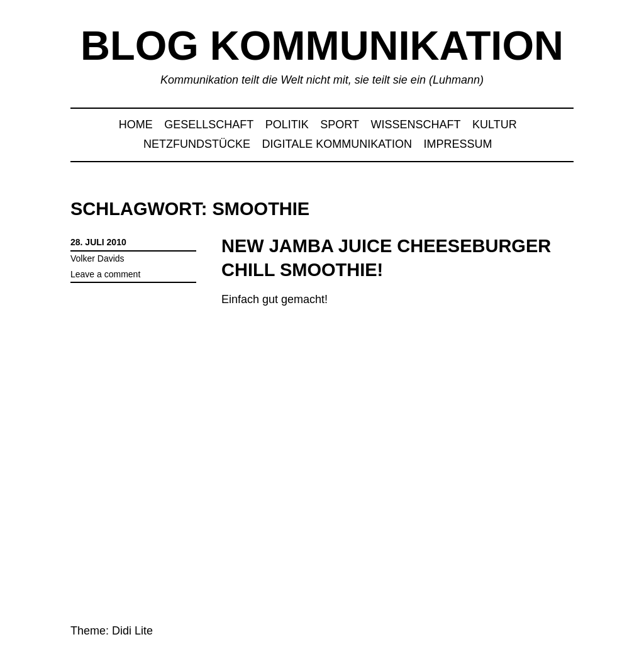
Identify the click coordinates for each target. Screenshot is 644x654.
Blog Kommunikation (322, 46)
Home (136, 125)
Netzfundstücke (197, 144)
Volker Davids (97, 258)
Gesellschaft (209, 125)
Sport (340, 125)
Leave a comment (105, 274)
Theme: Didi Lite (112, 631)
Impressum (458, 144)
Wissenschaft (416, 125)
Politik (287, 125)
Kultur (495, 125)
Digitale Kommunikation (337, 144)
